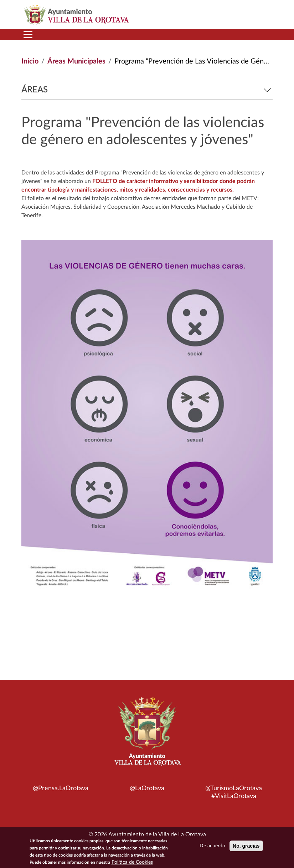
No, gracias (246, 846)
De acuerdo (212, 846)
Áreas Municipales (76, 61)
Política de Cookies (132, 862)
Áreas (147, 90)
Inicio (30, 61)
